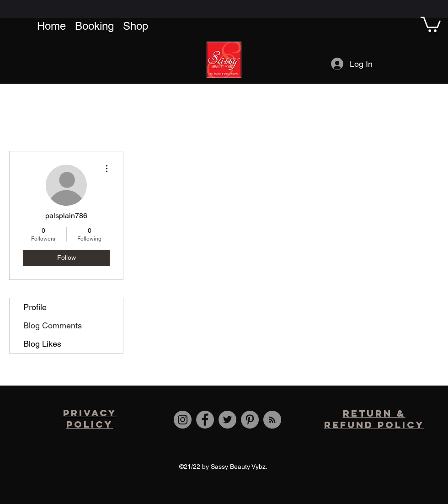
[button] (431, 24)
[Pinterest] (250, 420)
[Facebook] (205, 420)
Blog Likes (42, 344)
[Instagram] (183, 420)
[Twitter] (227, 420)
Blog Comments (53, 325)
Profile (35, 307)
